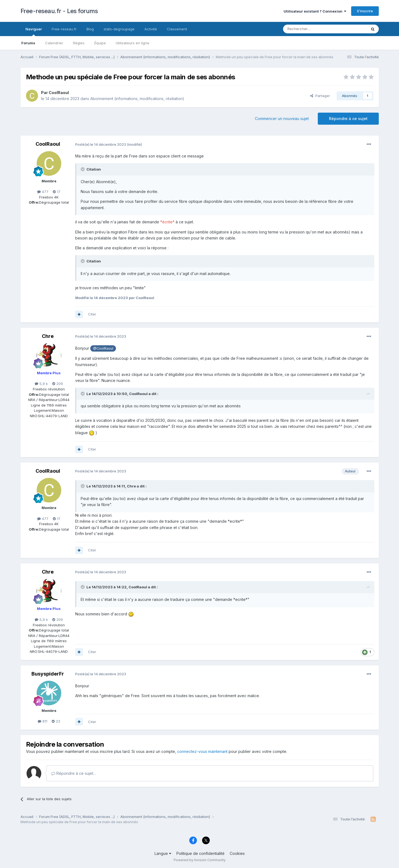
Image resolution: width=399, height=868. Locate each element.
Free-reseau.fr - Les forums (59, 11)
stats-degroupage (119, 29)
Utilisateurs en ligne (132, 43)
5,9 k (41, 384)
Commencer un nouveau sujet (282, 119)
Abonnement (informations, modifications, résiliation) (137, 99)
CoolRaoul (59, 93)
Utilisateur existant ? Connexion (315, 11)
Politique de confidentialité (200, 853)
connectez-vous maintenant (202, 751)
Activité (151, 29)
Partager (320, 96)
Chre (48, 336)
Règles (79, 43)
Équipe (100, 43)
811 (43, 721)
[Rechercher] (313, 29)
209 (58, 384)
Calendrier (54, 43)
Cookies (237, 853)
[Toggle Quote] (83, 169)
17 (57, 192)
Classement (177, 29)
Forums (28, 43)
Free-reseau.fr (64, 29)
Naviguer (34, 31)
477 (43, 192)
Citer (92, 314)
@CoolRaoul (103, 348)
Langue (163, 853)
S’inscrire (365, 11)
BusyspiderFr (48, 674)
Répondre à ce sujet (348, 119)
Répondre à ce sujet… (74, 773)
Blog (90, 29)
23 (56, 721)
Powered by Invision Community (200, 860)
